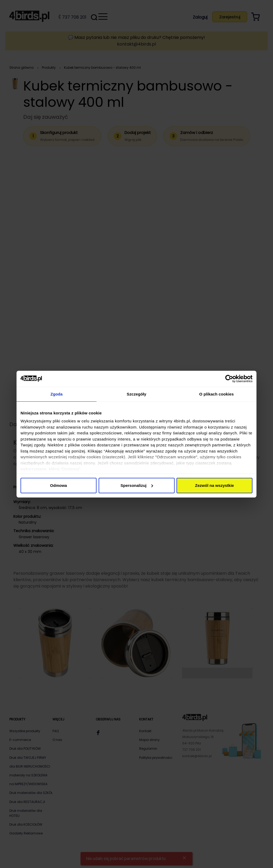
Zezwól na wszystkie (215, 485)
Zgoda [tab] (57, 394)
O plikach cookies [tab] (216, 394)
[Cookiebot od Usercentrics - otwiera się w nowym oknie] (229, 379)
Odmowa (59, 485)
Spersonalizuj (137, 485)
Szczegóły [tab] (136, 394)
